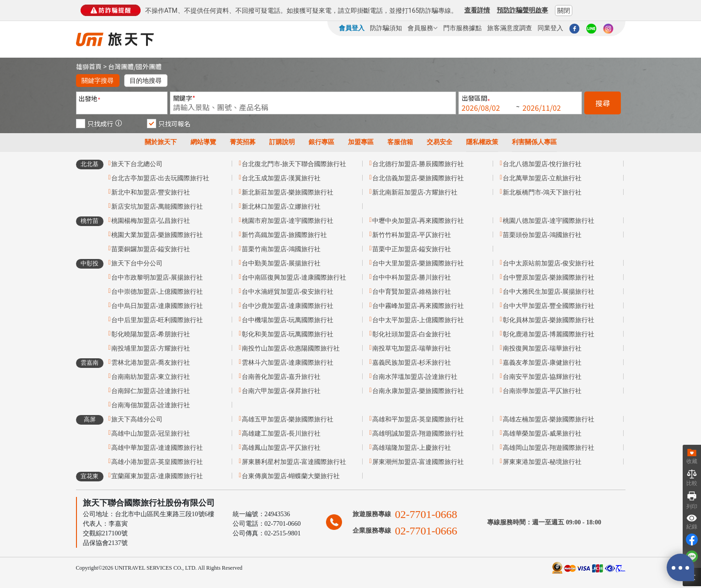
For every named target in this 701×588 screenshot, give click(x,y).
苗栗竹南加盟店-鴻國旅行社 (281, 249)
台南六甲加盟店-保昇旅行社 (281, 391)
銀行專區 (321, 142)
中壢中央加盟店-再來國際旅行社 (418, 221)
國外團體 (149, 66)
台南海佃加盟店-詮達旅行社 (151, 405)
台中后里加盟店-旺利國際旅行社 (157, 320)
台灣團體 (121, 66)
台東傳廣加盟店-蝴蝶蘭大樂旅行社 (291, 476)
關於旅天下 (161, 142)
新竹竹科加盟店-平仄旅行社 (412, 235)
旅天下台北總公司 (137, 164)
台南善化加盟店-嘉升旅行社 (281, 377)
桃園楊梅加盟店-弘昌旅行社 (151, 221)
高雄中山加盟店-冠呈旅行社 (151, 434)
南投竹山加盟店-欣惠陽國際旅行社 (291, 348)
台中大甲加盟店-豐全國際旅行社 (549, 306)
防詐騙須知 (386, 28)
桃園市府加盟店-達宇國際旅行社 (288, 221)
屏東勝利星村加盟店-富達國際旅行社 (294, 462)
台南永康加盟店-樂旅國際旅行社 (418, 391)
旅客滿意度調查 (510, 28)
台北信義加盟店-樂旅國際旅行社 (418, 178)
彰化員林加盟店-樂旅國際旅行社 (549, 320)
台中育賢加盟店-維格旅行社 (412, 292)
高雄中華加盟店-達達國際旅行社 (157, 448)
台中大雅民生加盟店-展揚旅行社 (549, 292)
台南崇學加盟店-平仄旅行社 (542, 391)
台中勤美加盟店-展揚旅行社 (281, 263)
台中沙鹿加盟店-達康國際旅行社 (288, 306)
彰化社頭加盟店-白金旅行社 (412, 334)
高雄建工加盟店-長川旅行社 (281, 434)
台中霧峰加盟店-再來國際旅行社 (418, 306)
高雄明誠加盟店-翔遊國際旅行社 (418, 434)
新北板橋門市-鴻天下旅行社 (542, 192)
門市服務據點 (462, 28)
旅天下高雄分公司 (137, 419)
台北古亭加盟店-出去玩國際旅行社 (160, 178)
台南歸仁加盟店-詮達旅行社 (151, 391)
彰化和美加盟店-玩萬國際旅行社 (288, 334)
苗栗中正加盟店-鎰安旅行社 (412, 249)
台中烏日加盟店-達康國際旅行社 (157, 306)
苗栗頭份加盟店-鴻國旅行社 (542, 235)
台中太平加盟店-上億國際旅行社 (418, 320)
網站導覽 (203, 142)
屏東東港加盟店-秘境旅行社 (542, 462)
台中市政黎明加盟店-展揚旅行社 (157, 278)
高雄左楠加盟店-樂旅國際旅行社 (549, 419)
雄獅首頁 (89, 66)
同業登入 (550, 28)
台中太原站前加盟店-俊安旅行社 (549, 263)
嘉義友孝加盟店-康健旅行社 (542, 363)
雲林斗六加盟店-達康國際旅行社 (288, 363)
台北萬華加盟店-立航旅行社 (542, 178)
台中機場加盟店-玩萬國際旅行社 (288, 320)
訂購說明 (282, 142)
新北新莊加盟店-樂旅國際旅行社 (288, 192)
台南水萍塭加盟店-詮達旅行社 (415, 377)
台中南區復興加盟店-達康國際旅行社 (294, 278)
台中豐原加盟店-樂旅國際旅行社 (549, 278)
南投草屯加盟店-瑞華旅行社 (412, 348)
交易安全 (440, 142)
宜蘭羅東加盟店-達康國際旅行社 (157, 476)
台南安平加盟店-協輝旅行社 (542, 377)
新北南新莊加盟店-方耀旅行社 (415, 192)
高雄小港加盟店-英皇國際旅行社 (157, 462)
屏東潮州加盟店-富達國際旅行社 (418, 462)
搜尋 (603, 103)
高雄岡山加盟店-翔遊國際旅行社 (549, 448)
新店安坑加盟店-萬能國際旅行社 (157, 207)
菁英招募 (243, 142)
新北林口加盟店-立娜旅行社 (281, 207)
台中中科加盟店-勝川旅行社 (412, 278)
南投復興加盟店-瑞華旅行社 (542, 348)
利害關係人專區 (534, 142)
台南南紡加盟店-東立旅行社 (151, 377)
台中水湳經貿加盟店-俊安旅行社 (288, 292)
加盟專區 (361, 142)
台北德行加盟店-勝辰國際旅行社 (418, 164)
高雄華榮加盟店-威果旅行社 (542, 434)
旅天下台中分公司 (137, 263)
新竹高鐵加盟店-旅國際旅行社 (285, 235)
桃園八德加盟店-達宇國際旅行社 (549, 221)
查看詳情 (477, 10)
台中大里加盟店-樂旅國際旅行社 (418, 263)
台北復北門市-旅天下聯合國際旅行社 (294, 164)
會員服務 (423, 28)
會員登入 (352, 28)
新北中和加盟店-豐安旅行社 (151, 192)
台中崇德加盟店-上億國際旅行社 (157, 292)
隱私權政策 (482, 142)
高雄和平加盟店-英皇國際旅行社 (418, 419)
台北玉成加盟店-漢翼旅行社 (281, 178)
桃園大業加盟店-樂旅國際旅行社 (157, 235)
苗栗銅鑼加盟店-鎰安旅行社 (151, 249)
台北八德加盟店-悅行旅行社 (542, 164)
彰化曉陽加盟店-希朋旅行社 (151, 334)
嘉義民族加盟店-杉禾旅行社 (412, 363)
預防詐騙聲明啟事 (522, 10)
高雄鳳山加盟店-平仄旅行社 (281, 448)
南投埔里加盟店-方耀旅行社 (151, 348)
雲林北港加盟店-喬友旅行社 (151, 363)
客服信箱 (400, 142)
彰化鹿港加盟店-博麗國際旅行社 (549, 334)
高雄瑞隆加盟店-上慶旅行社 (412, 448)
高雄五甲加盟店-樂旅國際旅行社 (288, 419)
